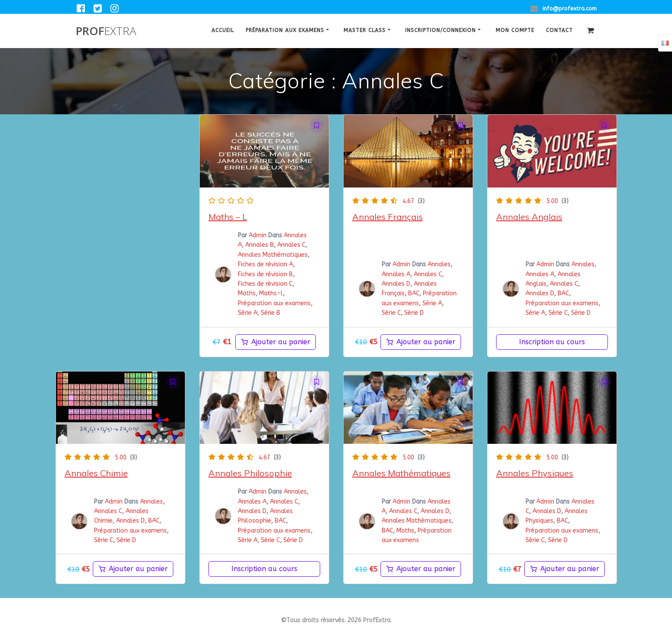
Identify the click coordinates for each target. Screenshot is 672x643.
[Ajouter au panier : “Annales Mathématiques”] (421, 569)
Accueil (223, 30)
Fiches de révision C (265, 284)
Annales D (396, 284)
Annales (439, 264)
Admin (258, 235)
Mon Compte (515, 30)
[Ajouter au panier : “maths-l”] (276, 342)
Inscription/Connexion (440, 30)
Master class (365, 30)
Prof (106, 31)
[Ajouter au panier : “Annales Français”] (421, 342)
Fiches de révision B (265, 274)
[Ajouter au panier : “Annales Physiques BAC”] (565, 569)
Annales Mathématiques (273, 255)
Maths (247, 293)
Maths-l (271, 293)
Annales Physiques (535, 473)
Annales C (291, 245)
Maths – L (228, 217)
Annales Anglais (529, 217)
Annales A (396, 274)
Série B (271, 313)
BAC (414, 293)
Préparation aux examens (285, 30)
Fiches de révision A (265, 264)
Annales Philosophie (250, 473)
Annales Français (388, 217)
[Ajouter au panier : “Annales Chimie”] (133, 569)
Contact (559, 30)
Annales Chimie (96, 473)
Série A (248, 313)
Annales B (260, 245)
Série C (391, 313)
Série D (414, 313)
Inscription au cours (552, 342)
